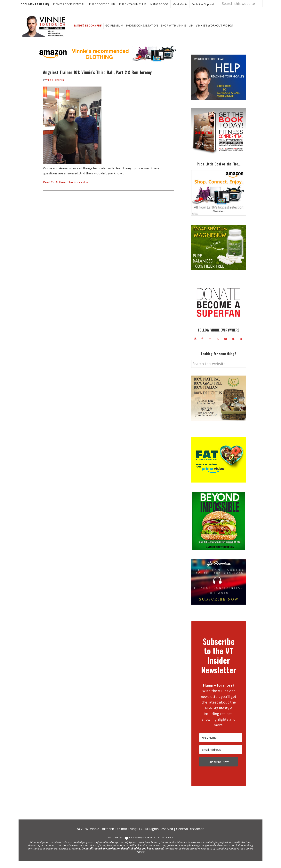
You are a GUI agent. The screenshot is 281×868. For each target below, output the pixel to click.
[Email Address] (221, 757)
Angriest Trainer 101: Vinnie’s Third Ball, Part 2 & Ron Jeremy (97, 79)
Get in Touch (167, 844)
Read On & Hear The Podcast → (66, 189)
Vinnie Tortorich (45, 33)
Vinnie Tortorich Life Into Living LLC (116, 836)
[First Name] (221, 745)
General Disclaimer (190, 836)
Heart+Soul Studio (151, 844)
